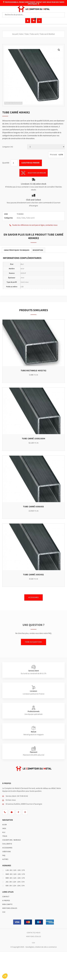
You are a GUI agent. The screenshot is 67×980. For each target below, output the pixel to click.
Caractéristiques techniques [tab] (17, 250)
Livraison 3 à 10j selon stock (34, 184)
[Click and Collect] (33, 195)
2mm (22, 278)
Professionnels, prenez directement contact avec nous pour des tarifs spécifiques (34, 3)
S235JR (23, 273)
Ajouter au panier (31, 163)
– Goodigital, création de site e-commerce (40, 947)
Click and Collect (33, 200)
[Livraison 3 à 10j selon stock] (33, 180)
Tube (27, 34)
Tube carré (34, 34)
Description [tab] (38, 250)
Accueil (15, 34)
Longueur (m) (8, 147)
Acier (21, 34)
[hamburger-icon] (39, 21)
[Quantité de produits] (14, 163)
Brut (22, 264)
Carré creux (24, 282)
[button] (59, 50)
